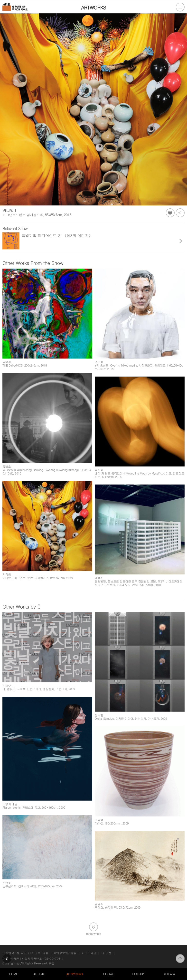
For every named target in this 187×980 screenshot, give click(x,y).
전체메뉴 (180, 7)
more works (93, 933)
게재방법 (169, 974)
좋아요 (170, 213)
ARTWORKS (74, 974)
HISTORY (138, 974)
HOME (13, 974)
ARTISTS (39, 974)
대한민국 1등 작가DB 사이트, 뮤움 (25, 953)
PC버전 (106, 953)
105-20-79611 (53, 958)
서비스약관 (89, 953)
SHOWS (109, 974)
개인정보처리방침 (65, 953)
